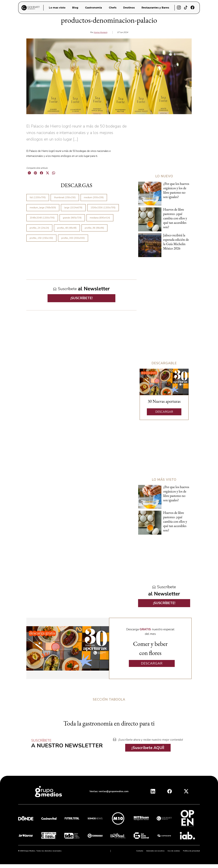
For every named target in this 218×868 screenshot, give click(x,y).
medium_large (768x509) (43, 208)
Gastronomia (93, 8)
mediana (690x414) (100, 218)
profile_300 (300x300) (73, 238)
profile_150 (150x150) (41, 238)
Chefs (113, 8)
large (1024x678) (73, 208)
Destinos (129, 8)
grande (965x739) (72, 218)
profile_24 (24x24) (39, 228)
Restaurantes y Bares (155, 8)
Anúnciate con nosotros (155, 851)
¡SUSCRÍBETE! (82, 298)
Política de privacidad (191, 851)
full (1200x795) (38, 197)
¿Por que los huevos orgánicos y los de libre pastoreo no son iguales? (176, 190)
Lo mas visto (57, 8)
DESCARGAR (164, 412)
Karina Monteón (101, 32)
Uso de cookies (174, 851)
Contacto (140, 851)
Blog (75, 8)
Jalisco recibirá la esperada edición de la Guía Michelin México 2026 (176, 242)
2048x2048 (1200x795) (42, 218)
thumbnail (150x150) (65, 197)
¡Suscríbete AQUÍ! (148, 748)
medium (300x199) (94, 197)
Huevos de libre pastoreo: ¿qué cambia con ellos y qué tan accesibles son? (175, 218)
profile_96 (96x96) (94, 228)
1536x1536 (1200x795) (103, 208)
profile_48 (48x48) (67, 228)
